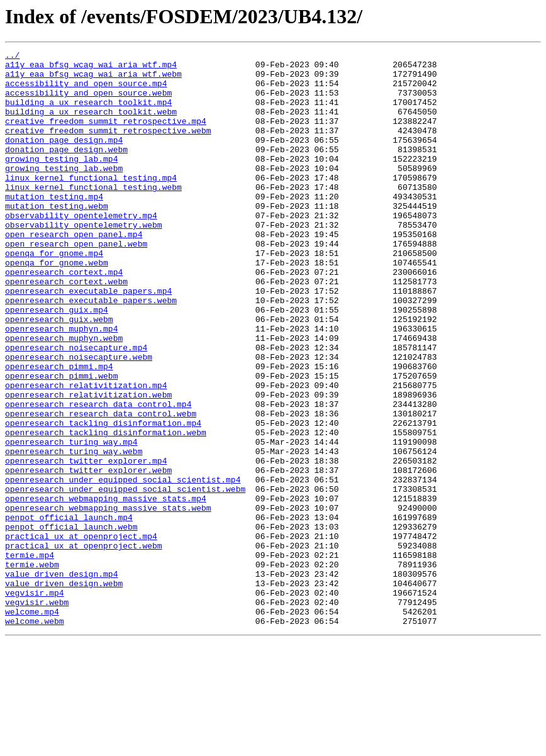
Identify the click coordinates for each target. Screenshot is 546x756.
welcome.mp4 (32, 725)
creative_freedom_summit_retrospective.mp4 (106, 136)
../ (12, 57)
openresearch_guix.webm (59, 374)
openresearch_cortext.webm (66, 328)
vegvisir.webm (37, 713)
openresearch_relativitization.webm (88, 464)
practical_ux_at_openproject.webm (84, 645)
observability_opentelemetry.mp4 (81, 249)
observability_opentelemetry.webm (84, 260)
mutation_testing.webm (57, 238)
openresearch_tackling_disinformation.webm (106, 509)
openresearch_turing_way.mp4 (71, 521)
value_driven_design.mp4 (61, 679)
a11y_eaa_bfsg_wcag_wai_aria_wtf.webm (93, 79)
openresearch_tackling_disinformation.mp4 (103, 498)
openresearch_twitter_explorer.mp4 (86, 543)
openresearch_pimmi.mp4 (59, 430)
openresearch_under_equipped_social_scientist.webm (125, 577)
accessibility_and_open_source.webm (88, 102)
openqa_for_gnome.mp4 (54, 294)
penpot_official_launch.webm (71, 623)
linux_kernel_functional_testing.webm (93, 215)
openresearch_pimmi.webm (61, 442)
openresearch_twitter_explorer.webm (88, 555)
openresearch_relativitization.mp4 (86, 453)
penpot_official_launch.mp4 (69, 611)
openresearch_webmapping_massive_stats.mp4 (106, 589)
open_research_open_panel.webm (76, 283)
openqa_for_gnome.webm (57, 306)
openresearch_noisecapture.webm (79, 419)
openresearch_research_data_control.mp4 (98, 475)
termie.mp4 (30, 657)
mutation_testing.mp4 (54, 226)
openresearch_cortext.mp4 (64, 317)
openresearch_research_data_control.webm (101, 487)
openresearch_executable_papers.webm (91, 351)
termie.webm (32, 668)
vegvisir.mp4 (35, 702)
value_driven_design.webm (64, 691)
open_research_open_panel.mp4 (74, 272)
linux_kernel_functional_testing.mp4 (91, 204)
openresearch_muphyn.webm (64, 396)
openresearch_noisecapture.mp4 (76, 408)
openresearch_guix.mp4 (57, 362)
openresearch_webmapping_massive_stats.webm (108, 600)
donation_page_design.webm (66, 170)
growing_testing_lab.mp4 (61, 181)
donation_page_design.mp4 (64, 158)
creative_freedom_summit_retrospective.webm (108, 147)
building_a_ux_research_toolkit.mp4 (88, 113)
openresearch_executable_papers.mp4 (88, 340)
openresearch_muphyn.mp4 (61, 385)
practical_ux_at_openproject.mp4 (81, 634)
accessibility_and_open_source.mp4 (86, 91)
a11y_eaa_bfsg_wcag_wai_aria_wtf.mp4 (91, 68)
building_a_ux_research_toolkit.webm (91, 125)
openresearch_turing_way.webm (74, 532)
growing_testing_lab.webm (64, 192)
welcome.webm (35, 736)
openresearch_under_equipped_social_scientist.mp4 (123, 566)
